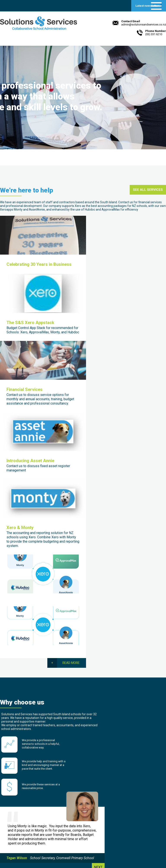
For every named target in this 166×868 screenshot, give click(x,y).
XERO (120, 804)
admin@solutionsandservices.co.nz (32, 846)
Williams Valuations (131, 818)
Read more (151, 311)
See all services (148, 194)
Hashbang (123, 823)
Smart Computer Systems (135, 813)
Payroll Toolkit (127, 809)
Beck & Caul (42, 855)
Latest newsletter (147, 6)
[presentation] (122, 731)
